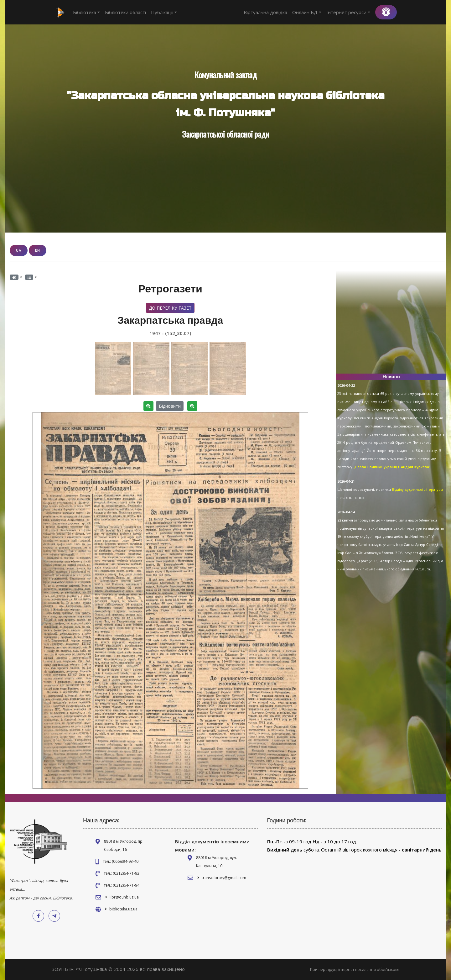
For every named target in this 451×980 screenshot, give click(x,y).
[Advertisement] (391, 325)
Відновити (170, 406)
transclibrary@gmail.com (224, 878)
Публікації (164, 12)
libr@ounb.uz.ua (124, 897)
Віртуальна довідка (265, 12)
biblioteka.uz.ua (123, 909)
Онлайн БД (307, 12)
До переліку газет (170, 308)
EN (38, 250)
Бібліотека (86, 12)
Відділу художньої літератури (417, 489)
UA (19, 250)
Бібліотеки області (125, 12)
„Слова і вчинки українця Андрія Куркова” (392, 467)
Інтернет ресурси (348, 12)
